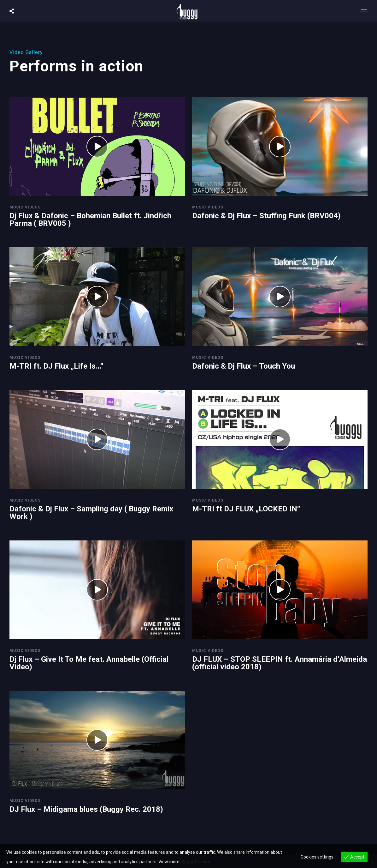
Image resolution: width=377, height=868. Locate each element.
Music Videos (25, 207)
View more (169, 862)
